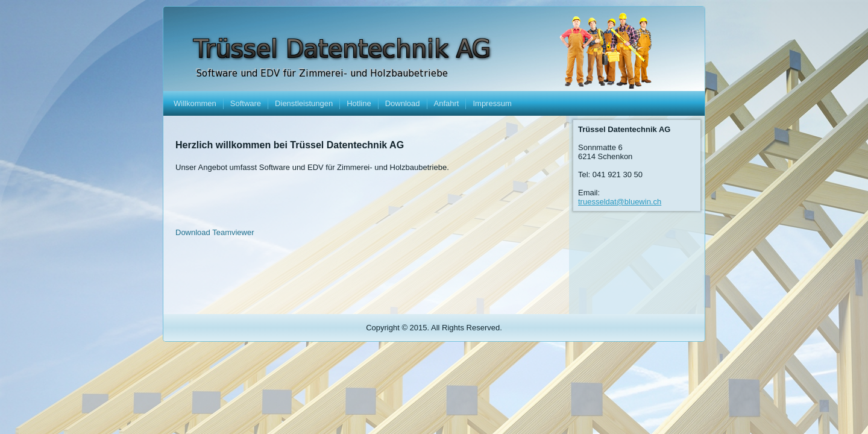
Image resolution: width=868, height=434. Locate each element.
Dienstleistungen (304, 103)
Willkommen (195, 103)
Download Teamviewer (215, 232)
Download (403, 103)
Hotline (359, 103)
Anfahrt (447, 103)
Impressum (492, 103)
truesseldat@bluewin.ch (620, 202)
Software (246, 103)
